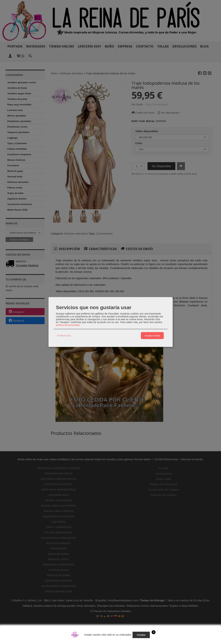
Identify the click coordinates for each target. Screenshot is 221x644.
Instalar (141, 635)
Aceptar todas (152, 336)
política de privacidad (68, 325)
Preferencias (64, 336)
